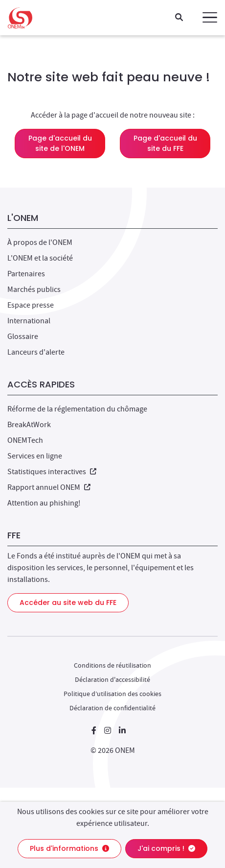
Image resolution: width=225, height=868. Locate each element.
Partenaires (26, 274)
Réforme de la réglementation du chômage (77, 409)
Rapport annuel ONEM (49, 487)
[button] (210, 18)
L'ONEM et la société (40, 258)
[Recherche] (179, 18)
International (29, 321)
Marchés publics (34, 289)
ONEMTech (25, 440)
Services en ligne (35, 456)
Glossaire (23, 337)
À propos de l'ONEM (40, 242)
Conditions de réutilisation (112, 665)
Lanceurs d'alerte (36, 352)
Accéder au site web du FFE (68, 603)
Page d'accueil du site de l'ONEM (60, 143)
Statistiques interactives (52, 472)
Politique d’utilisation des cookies (112, 694)
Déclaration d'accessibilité (112, 679)
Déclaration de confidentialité (112, 708)
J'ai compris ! (166, 848)
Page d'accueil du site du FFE (165, 143)
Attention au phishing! (44, 503)
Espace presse (31, 305)
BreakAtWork (29, 425)
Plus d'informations (69, 848)
